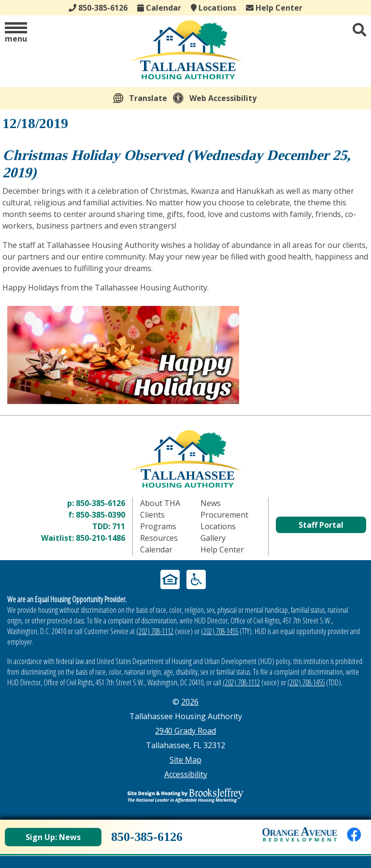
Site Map (185, 760)
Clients (152, 515)
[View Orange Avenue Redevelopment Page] (300, 834)
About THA (160, 503)
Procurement (224, 515)
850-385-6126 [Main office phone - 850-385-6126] (98, 8)
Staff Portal (321, 525)
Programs (158, 526)
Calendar (159, 8)
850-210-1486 (100, 538)
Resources (159, 538)
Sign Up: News (53, 837)
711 (119, 526)
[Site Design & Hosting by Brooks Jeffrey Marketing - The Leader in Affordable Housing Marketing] (185, 796)
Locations (214, 8)
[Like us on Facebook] (354, 834)
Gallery (213, 538)
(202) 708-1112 (155, 631)
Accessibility (186, 774)
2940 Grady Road (185, 731)
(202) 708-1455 (220, 631)
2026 (190, 702)
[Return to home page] (185, 459)
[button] (16, 33)
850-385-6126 (100, 503)
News (211, 503)
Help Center (274, 8)
